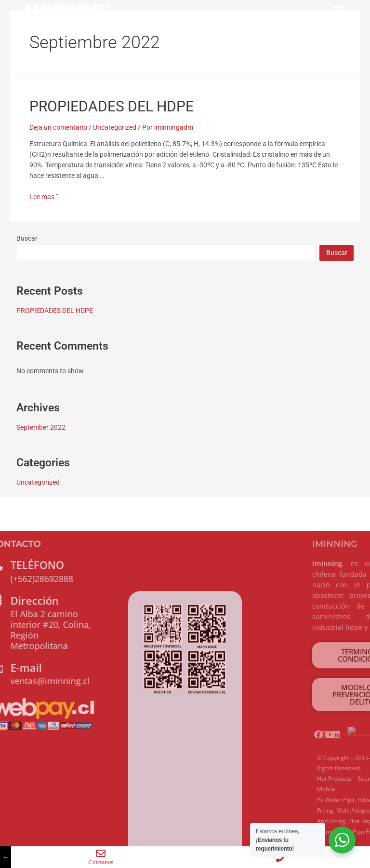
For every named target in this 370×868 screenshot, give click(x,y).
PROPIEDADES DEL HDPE (112, 106)
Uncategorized (115, 127)
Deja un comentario (58, 127)
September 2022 (41, 427)
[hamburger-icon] (337, 11)
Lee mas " (44, 197)
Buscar (27, 238)
